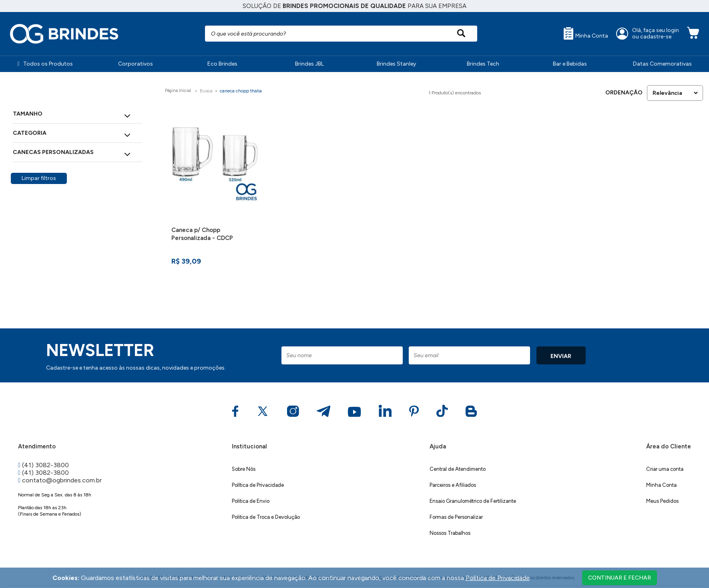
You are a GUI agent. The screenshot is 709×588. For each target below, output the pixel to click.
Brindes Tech (483, 64)
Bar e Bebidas (570, 64)
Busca (206, 91)
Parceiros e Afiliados (453, 485)
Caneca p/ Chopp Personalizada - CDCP (202, 234)
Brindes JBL (309, 64)
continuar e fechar (620, 578)
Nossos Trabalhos (450, 533)
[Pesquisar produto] (461, 34)
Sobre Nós (244, 469)
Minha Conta (586, 33)
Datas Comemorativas (662, 64)
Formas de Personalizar (456, 517)
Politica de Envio (251, 501)
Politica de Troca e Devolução (266, 517)
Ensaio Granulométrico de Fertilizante (473, 501)
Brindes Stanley (396, 64)
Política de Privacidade (258, 485)
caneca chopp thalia (241, 91)
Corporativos (136, 64)
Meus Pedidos (662, 501)
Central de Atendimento (458, 469)
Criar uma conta (665, 469)
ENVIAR (561, 356)
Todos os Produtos (45, 64)
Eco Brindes (222, 64)
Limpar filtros (39, 178)
